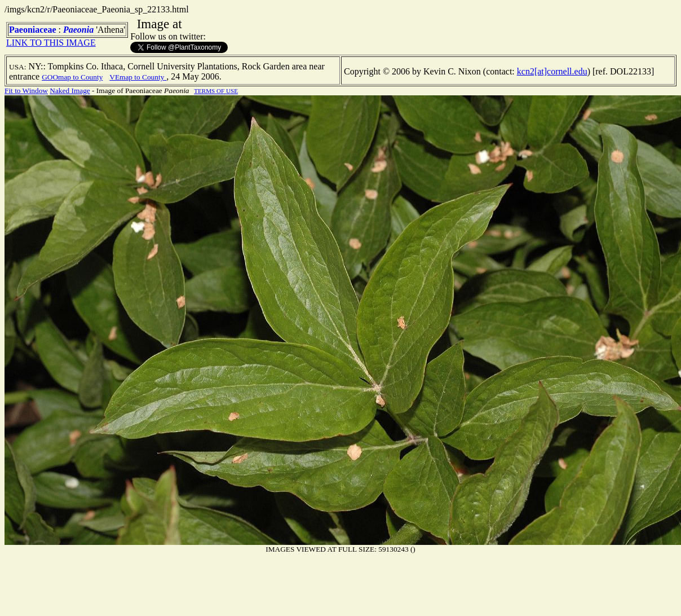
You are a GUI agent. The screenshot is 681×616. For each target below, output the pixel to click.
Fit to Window (26, 91)
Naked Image (70, 91)
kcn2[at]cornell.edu (552, 71)
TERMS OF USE (216, 91)
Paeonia (78, 30)
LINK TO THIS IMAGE (51, 43)
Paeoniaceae (33, 30)
